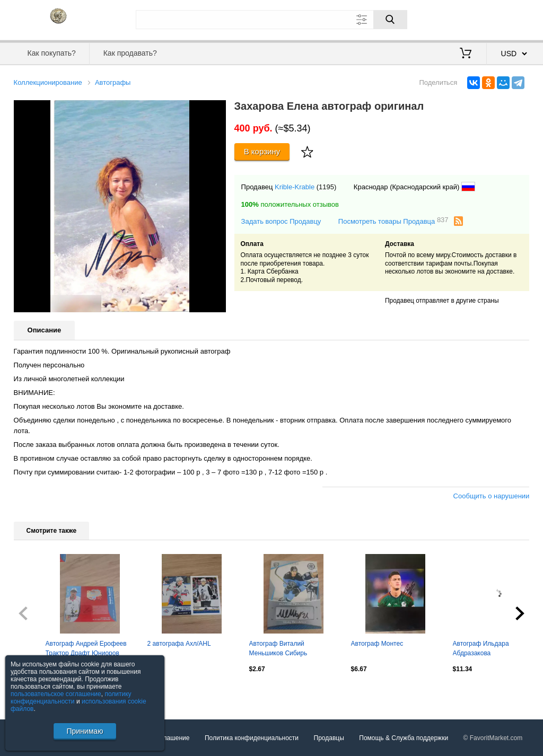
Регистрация (508, 19)
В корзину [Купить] (262, 151)
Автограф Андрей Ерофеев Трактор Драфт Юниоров (86, 648)
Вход (468, 19)
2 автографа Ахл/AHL (179, 644)
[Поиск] (390, 20)
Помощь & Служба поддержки (404, 738)
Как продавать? (130, 53)
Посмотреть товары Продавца (393, 221)
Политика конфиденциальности (252, 738)
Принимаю (85, 731)
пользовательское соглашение (56, 694)
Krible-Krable (295, 187)
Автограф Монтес (377, 644)
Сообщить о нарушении (492, 496)
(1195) (327, 187)
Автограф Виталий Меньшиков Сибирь (278, 648)
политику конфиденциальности (71, 698)
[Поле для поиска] (271, 20)
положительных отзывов (290, 204)
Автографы (113, 82)
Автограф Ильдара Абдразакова (481, 648)
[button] (216, 110)
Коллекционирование (48, 82)
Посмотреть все (37, 691)
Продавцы (329, 738)
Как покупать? (52, 53)
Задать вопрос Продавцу (281, 221)
